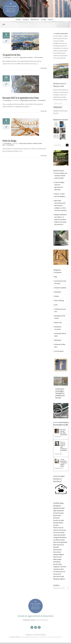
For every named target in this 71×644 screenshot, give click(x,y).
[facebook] (32, 627)
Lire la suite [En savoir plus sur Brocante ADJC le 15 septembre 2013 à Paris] (44, 111)
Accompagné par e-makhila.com (30, 637)
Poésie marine (57, 557)
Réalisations (58, 340)
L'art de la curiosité (59, 533)
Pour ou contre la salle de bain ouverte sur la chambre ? (64, 447)
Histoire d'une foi (58, 528)
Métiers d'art (58, 322)
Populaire (57, 425)
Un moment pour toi (59, 572)
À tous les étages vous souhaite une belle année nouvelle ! (61, 176)
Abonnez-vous (58, 107)
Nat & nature (57, 552)
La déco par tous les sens (60, 310)
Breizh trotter (57, 515)
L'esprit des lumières (59, 535)
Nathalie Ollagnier (59, 554)
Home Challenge (59, 301)
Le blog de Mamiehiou (60, 537)
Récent (62, 425)
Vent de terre (57, 574)
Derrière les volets (59, 520)
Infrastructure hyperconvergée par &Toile (51, 637)
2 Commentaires (41, 100)
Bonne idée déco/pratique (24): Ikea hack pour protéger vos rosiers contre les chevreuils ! (61, 205)
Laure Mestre (8, 57)
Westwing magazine (59, 579)
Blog (21, 57)
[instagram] (36, 627)
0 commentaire (10, 145)
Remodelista (57, 562)
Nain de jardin (57, 550)
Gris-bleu (56, 525)
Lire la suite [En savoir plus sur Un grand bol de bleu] (44, 68)
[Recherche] (67, 145)
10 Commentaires (39, 57)
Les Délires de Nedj (59, 540)
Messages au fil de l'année (29, 100)
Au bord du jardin (58, 513)
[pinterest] (39, 627)
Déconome (56, 518)
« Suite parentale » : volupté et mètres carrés (64, 463)
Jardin (56, 305)
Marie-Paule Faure (59, 545)
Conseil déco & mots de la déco (60, 282)
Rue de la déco (58, 564)
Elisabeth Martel (58, 523)
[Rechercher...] (60, 145)
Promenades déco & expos (60, 335)
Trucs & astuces (59, 351)
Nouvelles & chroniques (58, 328)
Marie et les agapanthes (60, 542)
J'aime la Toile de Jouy (60, 530)
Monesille (56, 547)
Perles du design (9, 141)
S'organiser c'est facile (60, 567)
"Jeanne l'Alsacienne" (42, 620)
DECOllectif (58, 292)
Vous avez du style (59, 576)
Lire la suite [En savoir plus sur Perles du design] (44, 156)
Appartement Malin (59, 508)
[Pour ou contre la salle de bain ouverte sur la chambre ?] (57, 442)
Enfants (57, 296)
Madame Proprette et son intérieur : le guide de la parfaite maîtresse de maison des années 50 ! (61, 220)
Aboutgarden (57, 506)
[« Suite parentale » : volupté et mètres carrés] (57, 460)
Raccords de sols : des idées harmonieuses (64, 432)
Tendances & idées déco (60, 346)
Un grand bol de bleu (12, 55)
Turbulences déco (58, 569)
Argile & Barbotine (59, 511)
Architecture (58, 272)
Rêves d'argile (57, 559)
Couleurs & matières (28, 57)
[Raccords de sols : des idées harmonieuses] (57, 430)
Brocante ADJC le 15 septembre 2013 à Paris (21, 98)
